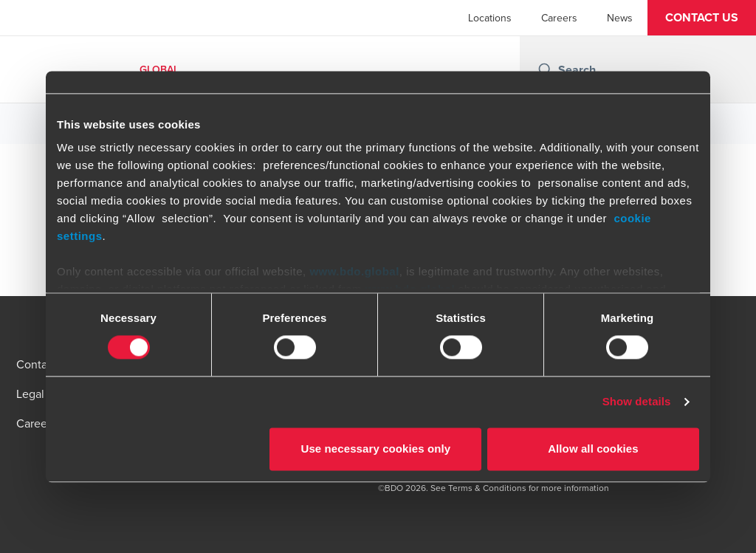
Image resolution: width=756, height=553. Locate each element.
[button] (702, 18)
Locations (490, 18)
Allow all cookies (593, 449)
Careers (559, 18)
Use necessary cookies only (376, 449)
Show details (637, 402)
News (620, 18)
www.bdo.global (354, 271)
